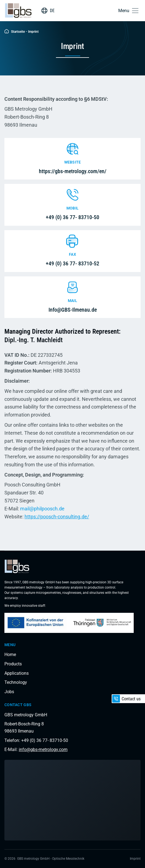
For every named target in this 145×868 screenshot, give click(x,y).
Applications (17, 673)
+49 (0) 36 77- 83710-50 (72, 217)
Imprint (135, 859)
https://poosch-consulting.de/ (57, 517)
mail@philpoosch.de (42, 509)
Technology (16, 682)
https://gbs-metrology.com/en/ (73, 171)
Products (13, 664)
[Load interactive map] (72, 800)
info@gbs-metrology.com (43, 749)
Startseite (15, 32)
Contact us (126, 699)
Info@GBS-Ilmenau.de (73, 310)
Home (10, 655)
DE (52, 11)
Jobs (9, 692)
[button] (129, 11)
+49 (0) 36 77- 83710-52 (72, 263)
